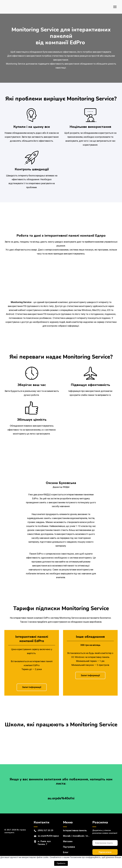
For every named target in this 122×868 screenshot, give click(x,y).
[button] (32, 687)
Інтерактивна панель (75, 830)
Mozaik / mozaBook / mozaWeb (76, 836)
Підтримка (69, 847)
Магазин (68, 841)
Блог (66, 852)
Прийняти (61, 863)
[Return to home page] (13, 7)
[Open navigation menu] (115, 7)
